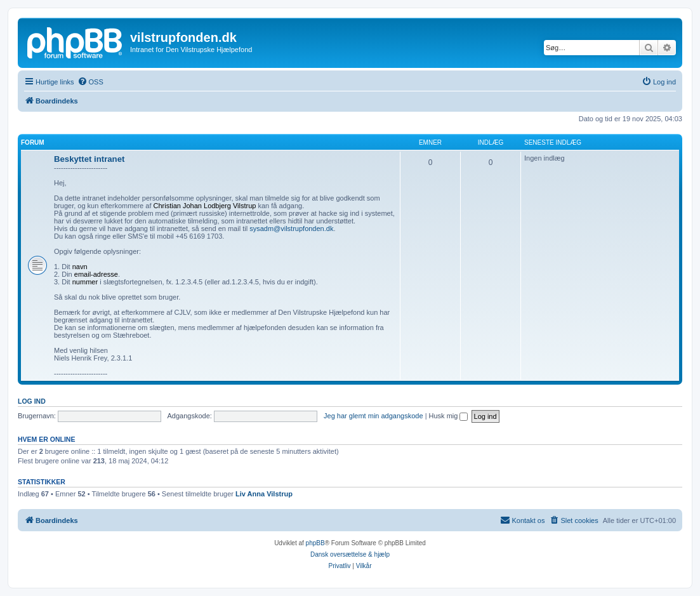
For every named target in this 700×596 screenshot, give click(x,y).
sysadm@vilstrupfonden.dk (291, 228)
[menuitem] (90, 82)
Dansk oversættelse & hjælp (350, 554)
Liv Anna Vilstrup (264, 494)
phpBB (315, 543)
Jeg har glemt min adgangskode (373, 416)
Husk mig (449, 416)
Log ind (32, 401)
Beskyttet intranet (89, 159)
